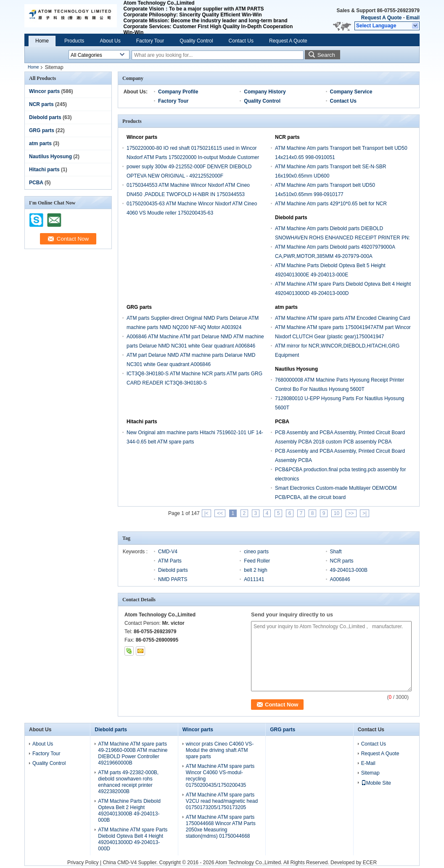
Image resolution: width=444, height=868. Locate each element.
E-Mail (368, 763)
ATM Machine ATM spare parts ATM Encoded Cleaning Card (342, 318)
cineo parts (256, 552)
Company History (265, 92)
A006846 (340, 579)
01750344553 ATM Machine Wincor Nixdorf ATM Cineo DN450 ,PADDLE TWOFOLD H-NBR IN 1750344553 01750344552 (188, 194)
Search (326, 55)
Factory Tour (150, 41)
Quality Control (196, 41)
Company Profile (178, 92)
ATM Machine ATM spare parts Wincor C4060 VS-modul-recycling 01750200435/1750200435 (220, 776)
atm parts (40, 143)
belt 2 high (255, 570)
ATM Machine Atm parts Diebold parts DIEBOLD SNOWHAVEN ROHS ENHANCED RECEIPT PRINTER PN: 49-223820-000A (342, 238)
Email (413, 18)
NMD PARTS (173, 579)
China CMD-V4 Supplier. (131, 863)
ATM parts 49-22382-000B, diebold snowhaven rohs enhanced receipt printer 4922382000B (128, 782)
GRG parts (42, 130)
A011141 (254, 579)
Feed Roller (257, 561)
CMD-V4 (168, 552)
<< (220, 513)
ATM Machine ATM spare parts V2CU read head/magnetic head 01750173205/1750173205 (222, 801)
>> (351, 513)
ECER (370, 863)
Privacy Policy (83, 863)
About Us (110, 41)
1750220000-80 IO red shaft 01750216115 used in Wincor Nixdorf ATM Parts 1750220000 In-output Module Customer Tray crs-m (193, 157)
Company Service (351, 92)
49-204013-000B (349, 570)
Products (74, 41)
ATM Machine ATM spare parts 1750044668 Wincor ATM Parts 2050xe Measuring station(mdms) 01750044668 (221, 827)
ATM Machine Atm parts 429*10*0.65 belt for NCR (331, 204)
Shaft (336, 552)
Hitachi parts (44, 170)
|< (206, 513)
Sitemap (370, 773)
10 (337, 513)
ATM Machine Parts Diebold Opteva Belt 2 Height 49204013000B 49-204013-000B (129, 811)
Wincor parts (44, 91)
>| (365, 513)
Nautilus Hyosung (50, 157)
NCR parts (41, 104)
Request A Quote (381, 18)
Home (42, 41)
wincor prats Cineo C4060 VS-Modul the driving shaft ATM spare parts (220, 750)
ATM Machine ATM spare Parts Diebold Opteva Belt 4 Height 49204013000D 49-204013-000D (133, 839)
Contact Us (241, 41)
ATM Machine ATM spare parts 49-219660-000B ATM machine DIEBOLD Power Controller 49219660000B (133, 753)
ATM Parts (170, 561)
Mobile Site (376, 783)
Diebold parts (45, 117)
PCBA (36, 183)
